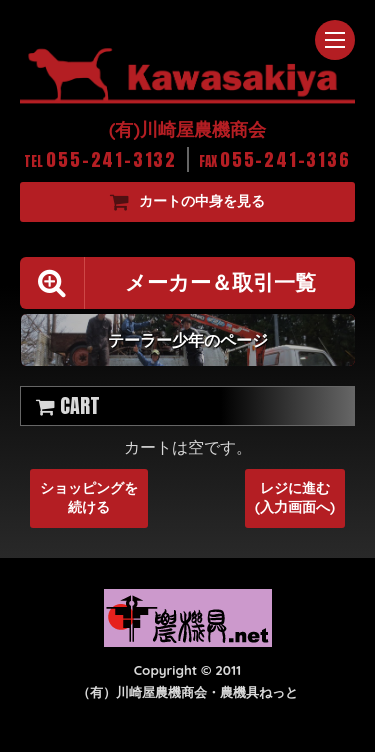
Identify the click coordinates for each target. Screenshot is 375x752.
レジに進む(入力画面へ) (295, 498)
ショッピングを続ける (89, 498)
